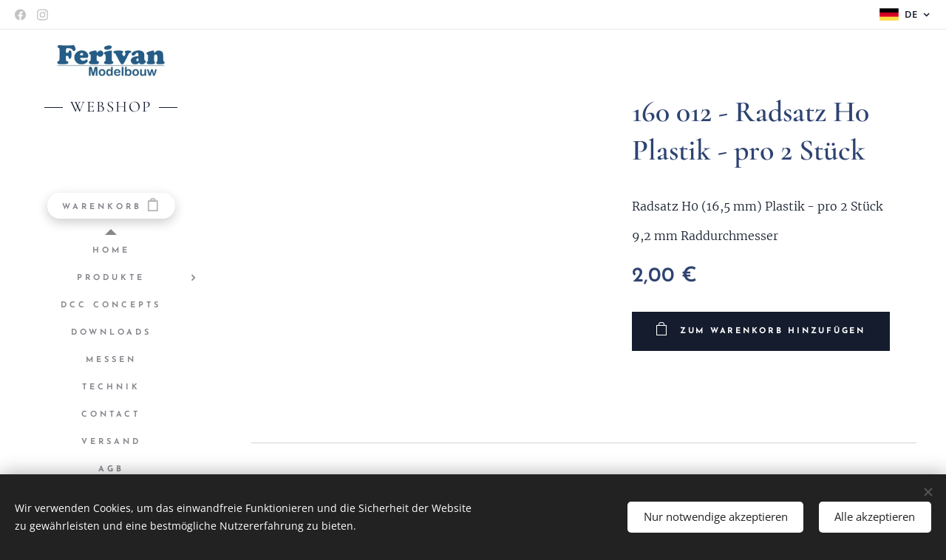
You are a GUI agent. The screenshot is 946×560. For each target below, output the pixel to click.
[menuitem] (111, 251)
